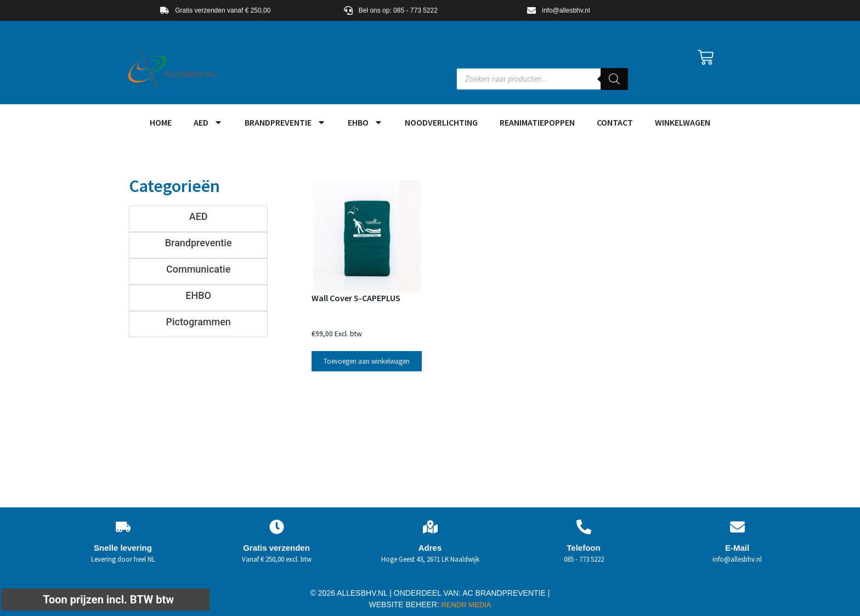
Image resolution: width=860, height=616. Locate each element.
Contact (615, 122)
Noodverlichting (441, 122)
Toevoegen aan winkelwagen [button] (367, 361)
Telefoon (583, 548)
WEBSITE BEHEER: (404, 604)
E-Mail (737, 548)
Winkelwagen (683, 122)
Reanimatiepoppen (537, 122)
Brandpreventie (285, 122)
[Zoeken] (614, 79)
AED (208, 122)
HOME (161, 122)
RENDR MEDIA (465, 605)
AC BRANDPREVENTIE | (506, 593)
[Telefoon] (584, 527)
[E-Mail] (737, 527)
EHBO (365, 122)
